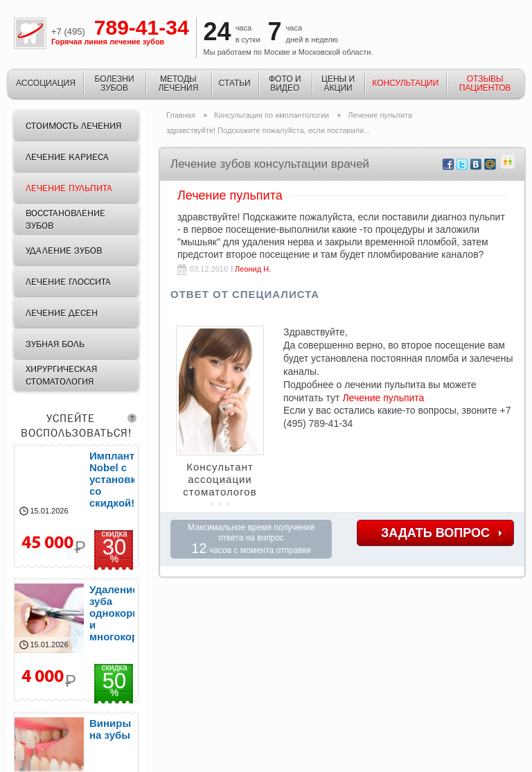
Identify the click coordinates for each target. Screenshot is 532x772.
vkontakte (476, 165)
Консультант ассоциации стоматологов (220, 479)
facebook (449, 165)
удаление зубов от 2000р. (76, 640)
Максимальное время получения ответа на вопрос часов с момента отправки (251, 539)
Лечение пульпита (383, 398)
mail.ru (490, 165)
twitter (462, 165)
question (132, 418)
